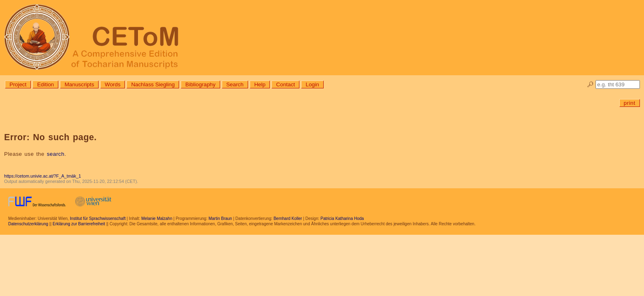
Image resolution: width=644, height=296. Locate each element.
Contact (285, 84)
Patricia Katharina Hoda (342, 219)
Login (312, 84)
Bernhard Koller (288, 219)
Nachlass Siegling (153, 84)
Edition (45, 84)
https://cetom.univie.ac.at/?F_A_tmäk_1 (43, 176)
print (630, 103)
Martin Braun (220, 219)
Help (260, 84)
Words (113, 84)
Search (235, 84)
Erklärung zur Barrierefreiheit (79, 224)
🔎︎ (590, 84)
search (56, 154)
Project (18, 84)
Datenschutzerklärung (28, 224)
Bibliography (200, 84)
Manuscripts (79, 84)
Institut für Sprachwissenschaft (98, 219)
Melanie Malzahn (157, 219)
